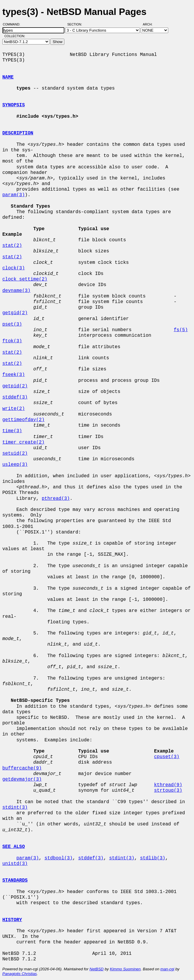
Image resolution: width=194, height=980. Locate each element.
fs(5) (181, 330)
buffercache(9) (22, 768)
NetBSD (97, 969)
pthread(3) (56, 499)
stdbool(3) (59, 858)
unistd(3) (15, 864)
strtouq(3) (168, 791)
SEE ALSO (14, 847)
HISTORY (12, 920)
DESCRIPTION (18, 133)
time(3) (12, 431)
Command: (13, 24)
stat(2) (12, 246)
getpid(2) (15, 386)
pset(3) (12, 324)
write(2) (14, 409)
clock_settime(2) (25, 279)
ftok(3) (12, 341)
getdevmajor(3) (22, 779)
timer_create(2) (23, 442)
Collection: (15, 36)
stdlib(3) (152, 858)
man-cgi (167, 969)
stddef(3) (15, 397)
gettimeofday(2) (23, 420)
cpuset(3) (166, 757)
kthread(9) (168, 785)
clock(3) (14, 268)
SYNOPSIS (14, 105)
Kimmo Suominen (125, 969)
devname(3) (16, 291)
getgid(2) (15, 313)
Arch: (150, 24)
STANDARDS (15, 880)
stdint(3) (15, 808)
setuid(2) (15, 454)
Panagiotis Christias (20, 974)
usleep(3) (15, 465)
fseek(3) (14, 375)
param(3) (14, 195)
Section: (76, 24)
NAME (8, 77)
